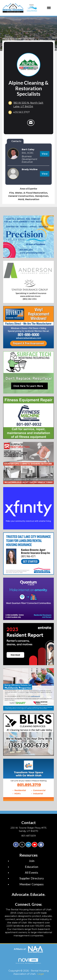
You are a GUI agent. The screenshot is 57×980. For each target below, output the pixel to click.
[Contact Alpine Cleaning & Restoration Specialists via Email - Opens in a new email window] (31, 123)
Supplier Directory (32, 878)
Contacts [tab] (16, 141)
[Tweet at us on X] (22, 845)
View (45, 154)
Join (32, 861)
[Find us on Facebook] (16, 845)
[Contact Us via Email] (41, 845)
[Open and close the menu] (38, 8)
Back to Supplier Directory (18, 39)
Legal (41, 974)
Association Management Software (28, 961)
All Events (32, 872)
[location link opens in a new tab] (31, 105)
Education (32, 867)
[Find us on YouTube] (35, 845)
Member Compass (32, 884)
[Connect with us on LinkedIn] (28, 845)
